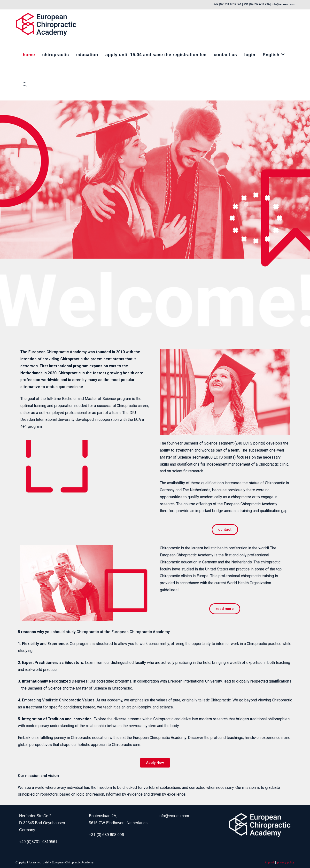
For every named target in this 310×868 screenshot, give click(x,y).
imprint (270, 862)
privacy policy (286, 862)
